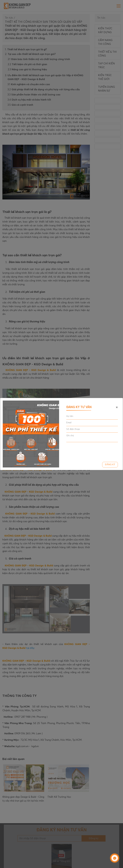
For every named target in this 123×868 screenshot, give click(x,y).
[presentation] (91, 451)
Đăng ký (110, 465)
